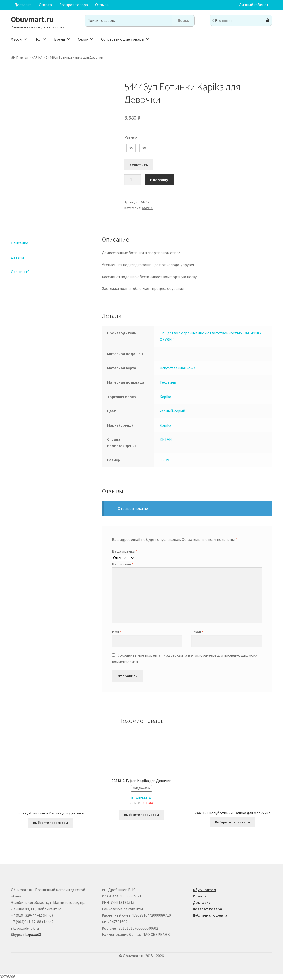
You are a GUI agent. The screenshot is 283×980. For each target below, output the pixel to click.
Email (197, 632)
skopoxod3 (32, 934)
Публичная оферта (210, 915)
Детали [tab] (17, 257)
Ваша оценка (125, 551)
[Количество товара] (133, 180)
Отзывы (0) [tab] (21, 272)
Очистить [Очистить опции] (139, 165)
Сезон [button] (86, 39)
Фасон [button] (19, 39)
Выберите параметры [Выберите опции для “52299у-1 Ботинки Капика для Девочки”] (51, 823)
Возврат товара (74, 5)
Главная (22, 57)
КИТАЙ (166, 439)
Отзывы (102, 5)
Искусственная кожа (177, 368)
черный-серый (172, 411)
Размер (131, 137)
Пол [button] (41, 39)
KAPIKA (37, 57)
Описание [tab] (19, 243)
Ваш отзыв (123, 564)
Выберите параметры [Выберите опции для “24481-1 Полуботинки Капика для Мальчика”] (232, 822)
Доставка (23, 5)
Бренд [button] (62, 39)
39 (144, 148)
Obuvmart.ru (32, 19)
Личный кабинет (254, 5)
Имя (117, 632)
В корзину (159, 180)
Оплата (45, 5)
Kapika (165, 397)
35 (131, 148)
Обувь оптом (204, 890)
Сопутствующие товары (125, 39)
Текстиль (168, 382)
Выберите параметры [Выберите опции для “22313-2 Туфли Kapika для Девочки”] (141, 815)
